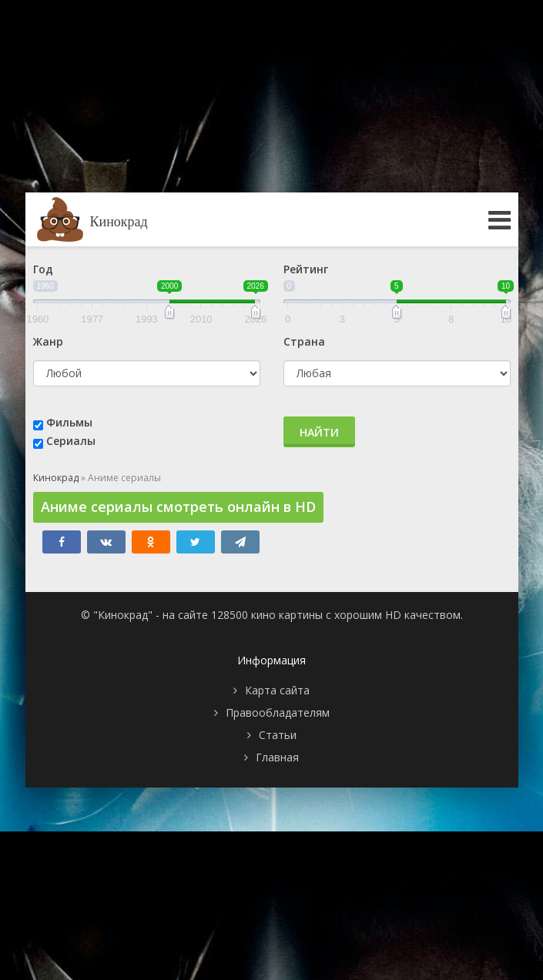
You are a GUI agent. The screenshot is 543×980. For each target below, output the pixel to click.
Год (43, 269)
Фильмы (69, 422)
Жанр (48, 341)
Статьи (278, 735)
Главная (277, 757)
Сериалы (71, 441)
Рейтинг (306, 269)
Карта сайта (277, 690)
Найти (319, 432)
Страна (304, 341)
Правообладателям (278, 712)
